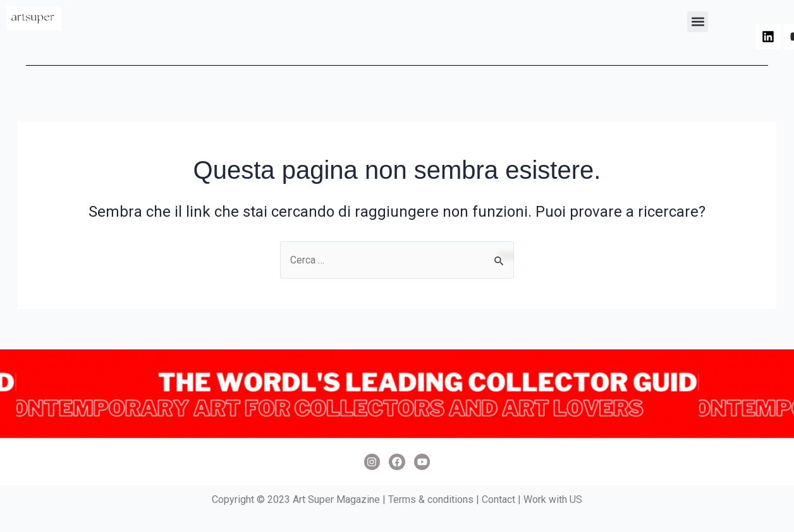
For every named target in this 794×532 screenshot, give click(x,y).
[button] (698, 22)
